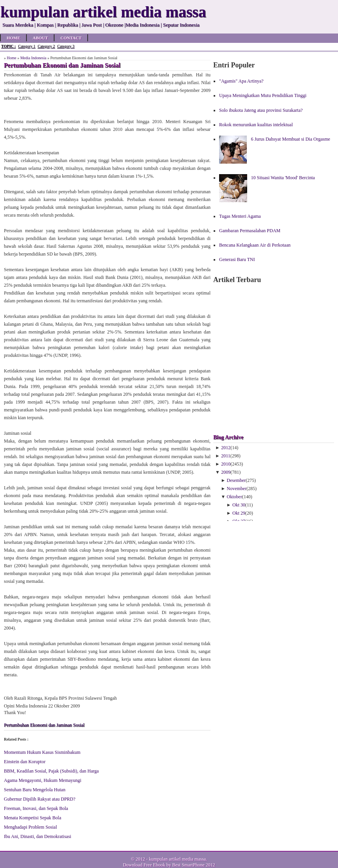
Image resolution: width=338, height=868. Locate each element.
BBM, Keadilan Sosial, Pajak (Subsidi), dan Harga (51, 771)
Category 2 (46, 46)
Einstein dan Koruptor (25, 762)
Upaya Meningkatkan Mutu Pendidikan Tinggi (263, 95)
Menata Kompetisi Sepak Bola (33, 818)
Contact (71, 38)
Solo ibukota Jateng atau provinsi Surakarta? (261, 110)
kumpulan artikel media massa (177, 859)
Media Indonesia (33, 58)
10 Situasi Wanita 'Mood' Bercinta (283, 178)
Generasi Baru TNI (237, 259)
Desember (236, 480)
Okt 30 (239, 505)
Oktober (234, 497)
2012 (226, 448)
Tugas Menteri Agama (240, 216)
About (40, 38)
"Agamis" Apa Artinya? (241, 81)
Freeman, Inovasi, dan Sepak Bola (36, 808)
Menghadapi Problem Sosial (30, 827)
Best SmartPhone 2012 (194, 865)
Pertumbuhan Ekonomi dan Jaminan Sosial (44, 725)
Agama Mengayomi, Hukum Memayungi (43, 780)
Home (13, 38)
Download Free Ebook (144, 865)
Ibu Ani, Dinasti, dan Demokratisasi (38, 836)
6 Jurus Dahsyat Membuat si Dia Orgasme (291, 139)
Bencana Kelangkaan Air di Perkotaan (255, 245)
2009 (226, 472)
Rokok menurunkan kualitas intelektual (256, 125)
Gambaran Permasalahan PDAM (250, 231)
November (237, 489)
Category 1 (27, 46)
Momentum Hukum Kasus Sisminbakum (42, 752)
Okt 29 (239, 513)
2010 (226, 464)
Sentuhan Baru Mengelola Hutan (35, 790)
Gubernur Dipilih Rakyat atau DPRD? (40, 799)
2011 (226, 456)
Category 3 (66, 46)
